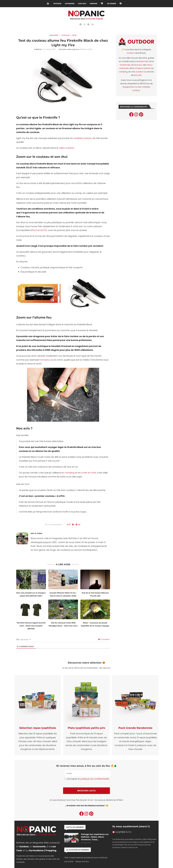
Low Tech (82, 4)
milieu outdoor (67, 148)
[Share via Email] (79, 525)
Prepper (94, 4)
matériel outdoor (83, 138)
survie (139, 75)
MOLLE (34, 230)
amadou (45, 360)
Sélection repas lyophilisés (38, 728)
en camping (68, 473)
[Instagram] (84, 24)
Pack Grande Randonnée (135, 728)
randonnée (125, 65)
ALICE (43, 230)
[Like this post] (70, 525)
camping (123, 72)
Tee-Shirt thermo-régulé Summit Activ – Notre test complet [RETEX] (31, 626)
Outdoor (57, 4)
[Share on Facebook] (73, 525)
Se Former (112, 4)
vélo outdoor (137, 72)
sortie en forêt (89, 473)
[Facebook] (80, 24)
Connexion (104, 639)
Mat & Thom (36, 533)
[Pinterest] (88, 24)
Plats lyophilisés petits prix (86, 728)
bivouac (138, 65)
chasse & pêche (142, 68)
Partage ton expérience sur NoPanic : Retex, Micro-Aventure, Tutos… (95, 837)
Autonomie (70, 4)
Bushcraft (144, 61)
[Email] (93, 24)
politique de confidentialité (95, 779)
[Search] (125, 4)
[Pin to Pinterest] (77, 525)
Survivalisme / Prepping (43, 850)
